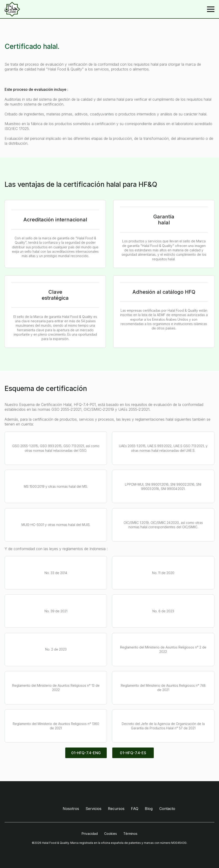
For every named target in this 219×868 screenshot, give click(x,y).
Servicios (93, 809)
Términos (130, 834)
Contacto (167, 809)
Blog (149, 809)
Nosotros (71, 809)
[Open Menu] (211, 9)
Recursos (116, 809)
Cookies (111, 834)
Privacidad (90, 834)
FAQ (135, 809)
